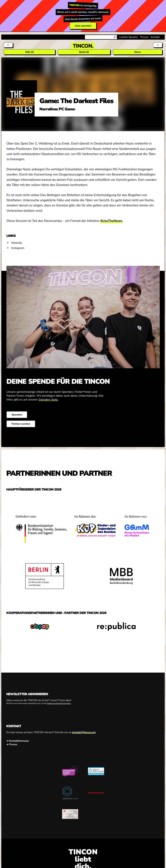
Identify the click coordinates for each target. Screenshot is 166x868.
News (138, 52)
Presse (144, 37)
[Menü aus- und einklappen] (158, 45)
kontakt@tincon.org (84, 732)
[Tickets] (8, 45)
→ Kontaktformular (18, 741)
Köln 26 (29, 52)
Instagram (18, 248)
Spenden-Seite (48, 400)
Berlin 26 (84, 52)
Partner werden (21, 424)
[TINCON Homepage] (83, 46)
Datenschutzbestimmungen (59, 703)
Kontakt (155, 37)
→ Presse (12, 744)
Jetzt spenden (83, 26)
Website (17, 243)
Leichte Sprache (129, 37)
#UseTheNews (111, 221)
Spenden (17, 415)
